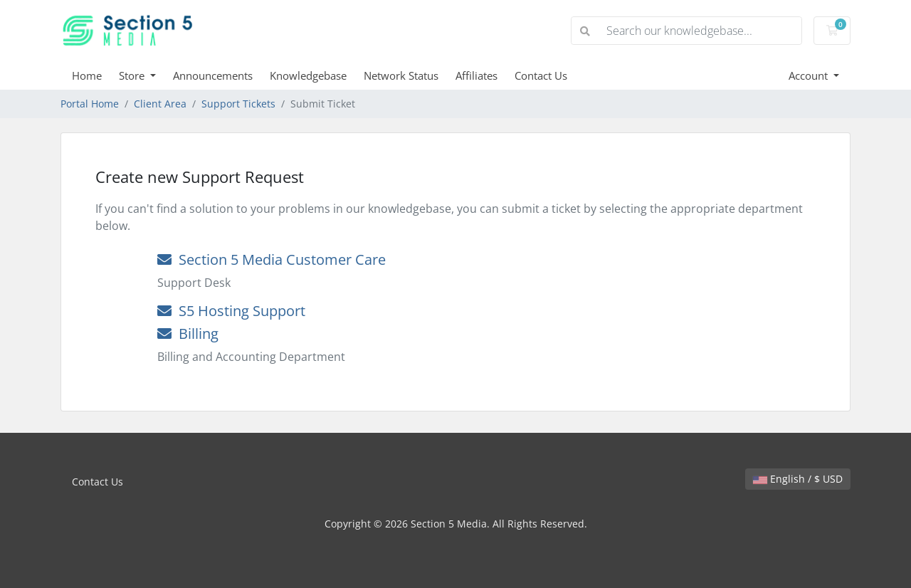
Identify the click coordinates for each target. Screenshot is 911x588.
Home (87, 75)
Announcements (213, 75)
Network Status (401, 75)
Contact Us (541, 75)
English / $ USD (798, 479)
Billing (188, 334)
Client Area (160, 104)
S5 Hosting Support (231, 311)
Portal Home (90, 104)
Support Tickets (238, 104)
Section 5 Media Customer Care (272, 259)
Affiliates (476, 75)
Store (133, 75)
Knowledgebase (308, 75)
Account (810, 75)
